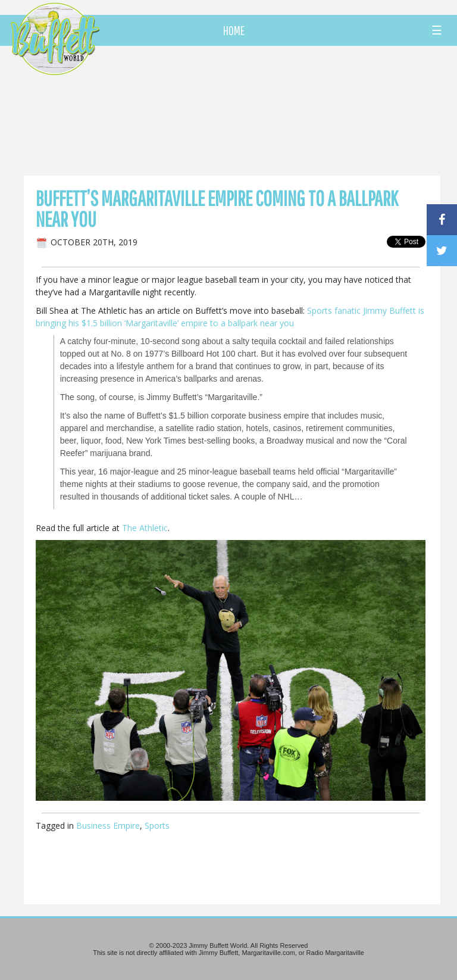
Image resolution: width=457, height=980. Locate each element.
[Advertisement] (267, 110)
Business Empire (108, 825)
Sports (157, 825)
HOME (234, 30)
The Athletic (145, 528)
